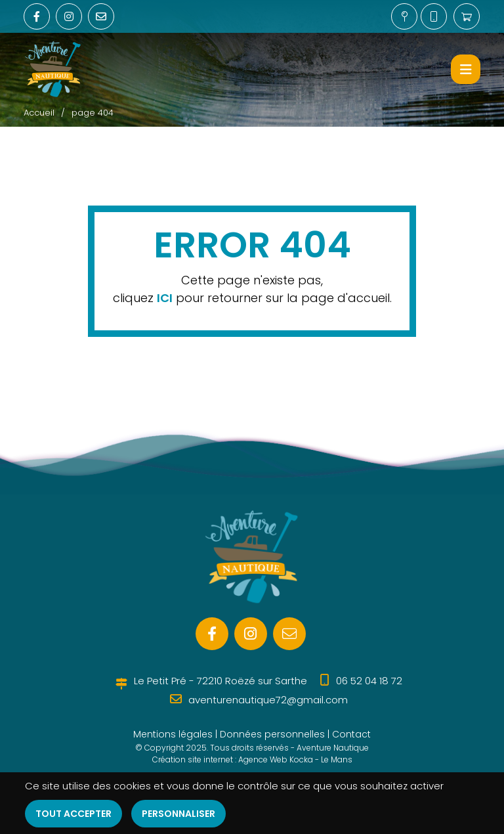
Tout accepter (73, 814)
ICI (165, 298)
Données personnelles (272, 734)
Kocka (301, 759)
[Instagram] (251, 634)
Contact (351, 734)
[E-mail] (289, 634)
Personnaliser (178, 814)
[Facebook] (212, 634)
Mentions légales (173, 734)
